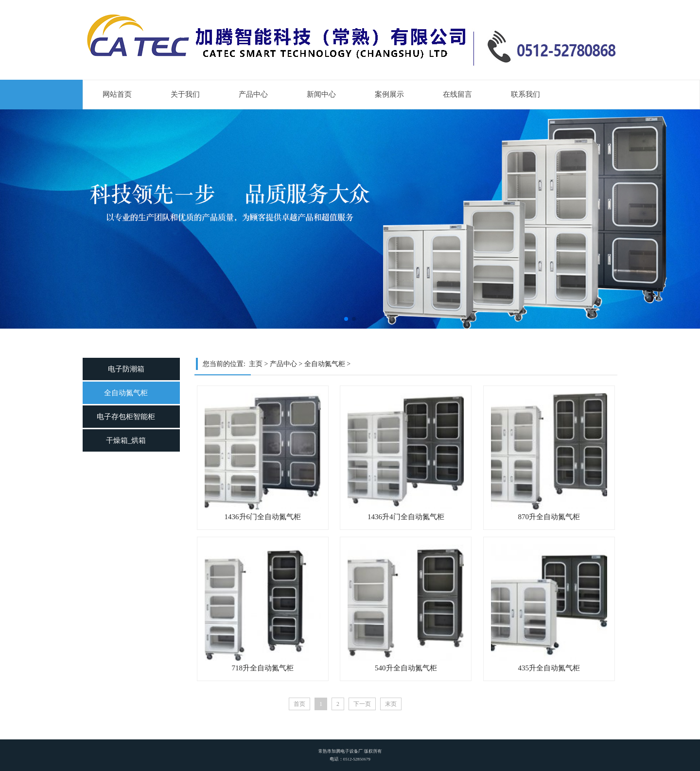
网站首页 (117, 94)
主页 (256, 364)
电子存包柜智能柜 (126, 417)
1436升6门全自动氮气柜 (263, 517)
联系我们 (525, 94)
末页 (391, 704)
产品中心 (253, 94)
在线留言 (457, 94)
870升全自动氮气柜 (549, 517)
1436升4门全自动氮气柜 (406, 517)
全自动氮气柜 (126, 393)
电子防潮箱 (126, 369)
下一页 (362, 704)
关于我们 (185, 94)
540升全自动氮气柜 (406, 668)
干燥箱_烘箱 (126, 440)
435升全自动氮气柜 (549, 668)
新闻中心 (321, 94)
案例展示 (389, 94)
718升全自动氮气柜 (263, 668)
